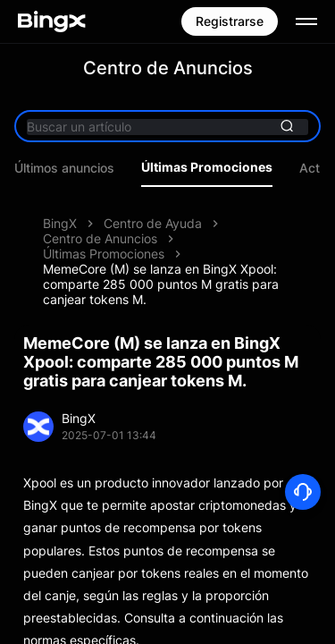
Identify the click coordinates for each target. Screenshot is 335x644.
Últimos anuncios (64, 168)
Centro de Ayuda (153, 223)
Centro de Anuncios (100, 238)
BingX (60, 223)
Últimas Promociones (207, 167)
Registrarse (230, 21)
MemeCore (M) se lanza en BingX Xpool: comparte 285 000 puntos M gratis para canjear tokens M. (161, 284)
